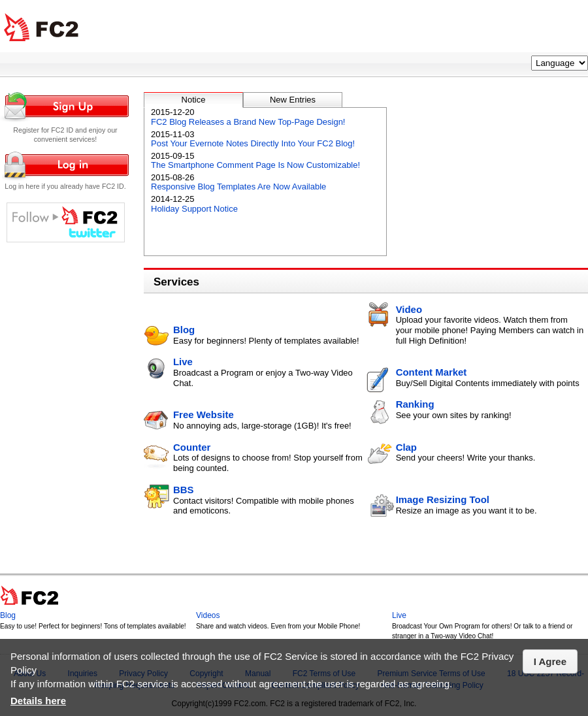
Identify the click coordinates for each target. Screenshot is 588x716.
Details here (38, 701)
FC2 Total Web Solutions (41, 28)
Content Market (432, 372)
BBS (184, 490)
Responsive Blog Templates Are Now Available (238, 187)
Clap (406, 447)
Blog (184, 330)
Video (409, 309)
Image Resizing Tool (443, 499)
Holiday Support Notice (194, 209)
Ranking (415, 404)
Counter (192, 447)
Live (183, 362)
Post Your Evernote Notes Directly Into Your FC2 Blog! (253, 143)
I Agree (550, 661)
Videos (208, 615)
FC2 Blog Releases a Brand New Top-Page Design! (248, 122)
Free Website (204, 415)
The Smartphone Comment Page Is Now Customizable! (255, 165)
